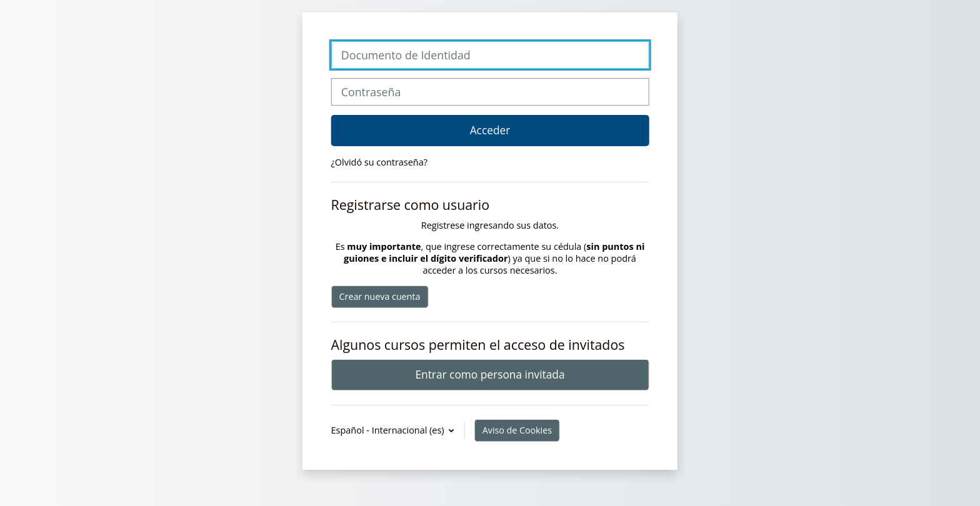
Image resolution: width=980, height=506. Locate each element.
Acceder (490, 130)
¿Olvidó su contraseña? (379, 162)
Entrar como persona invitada (490, 374)
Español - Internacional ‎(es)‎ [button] (389, 430)
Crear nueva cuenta (380, 296)
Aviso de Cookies (517, 430)
